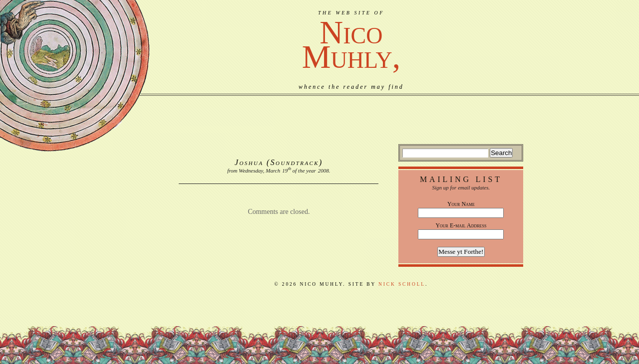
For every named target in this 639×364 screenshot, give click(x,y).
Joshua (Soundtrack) (279, 162)
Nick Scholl (402, 284)
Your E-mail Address (461, 225)
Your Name (461, 204)
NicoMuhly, (351, 45)
